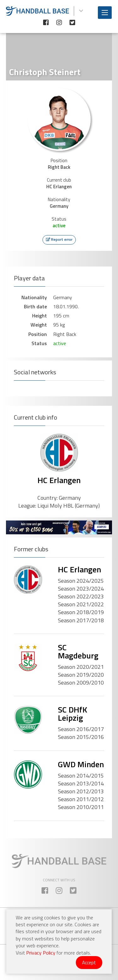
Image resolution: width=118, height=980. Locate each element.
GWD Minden (81, 764)
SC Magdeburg (78, 651)
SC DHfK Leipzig (73, 714)
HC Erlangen (59, 480)
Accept (89, 963)
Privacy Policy (41, 953)
